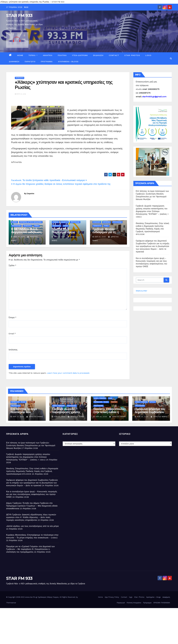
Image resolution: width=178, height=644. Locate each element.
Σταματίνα (30, 194)
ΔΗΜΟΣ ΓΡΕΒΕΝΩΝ (59, 406)
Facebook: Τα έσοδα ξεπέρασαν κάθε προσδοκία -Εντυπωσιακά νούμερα (49, 180)
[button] (171, 58)
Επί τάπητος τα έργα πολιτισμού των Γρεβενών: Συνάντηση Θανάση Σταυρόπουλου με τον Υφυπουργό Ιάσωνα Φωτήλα (31, 445)
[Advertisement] (74, 625)
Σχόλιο (12, 265)
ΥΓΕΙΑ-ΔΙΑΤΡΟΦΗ (80, 55)
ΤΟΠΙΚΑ (33, 55)
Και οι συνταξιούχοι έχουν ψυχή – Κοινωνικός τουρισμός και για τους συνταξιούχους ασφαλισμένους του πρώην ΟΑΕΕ (32, 494)
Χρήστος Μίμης (35, 417)
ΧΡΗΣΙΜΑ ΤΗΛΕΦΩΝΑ (162, 603)
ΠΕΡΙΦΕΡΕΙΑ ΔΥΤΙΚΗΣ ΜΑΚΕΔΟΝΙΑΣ (31, 222)
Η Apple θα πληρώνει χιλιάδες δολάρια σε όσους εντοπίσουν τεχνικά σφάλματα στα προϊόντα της (61, 184)
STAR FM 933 (19, 15)
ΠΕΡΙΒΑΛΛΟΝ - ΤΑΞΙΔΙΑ (18, 402)
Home (20, 55)
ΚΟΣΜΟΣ (15, 222)
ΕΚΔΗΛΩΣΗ (98, 55)
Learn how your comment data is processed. (68, 373)
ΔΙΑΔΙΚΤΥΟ (65, 222)
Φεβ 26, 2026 (19, 237)
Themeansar (11, 603)
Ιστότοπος (13, 350)
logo (148, 55)
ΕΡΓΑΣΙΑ (152, 402)
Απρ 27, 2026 (18, 417)
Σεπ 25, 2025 (100, 237)
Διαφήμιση (14, 62)
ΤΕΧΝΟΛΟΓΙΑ (20, 78)
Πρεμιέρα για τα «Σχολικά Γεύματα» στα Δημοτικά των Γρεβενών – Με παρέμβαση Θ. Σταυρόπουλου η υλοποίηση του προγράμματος (30, 549)
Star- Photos (132, 55)
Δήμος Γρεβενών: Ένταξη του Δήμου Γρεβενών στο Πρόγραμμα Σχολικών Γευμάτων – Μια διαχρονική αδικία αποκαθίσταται (32, 506)
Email (12, 334)
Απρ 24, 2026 (60, 417)
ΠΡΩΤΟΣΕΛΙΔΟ (16, 226)
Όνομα (12, 317)
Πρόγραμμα (47, 62)
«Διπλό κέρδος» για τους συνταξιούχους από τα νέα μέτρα (32, 526)
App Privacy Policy (112, 597)
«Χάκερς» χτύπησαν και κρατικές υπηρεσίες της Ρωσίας (64, 85)
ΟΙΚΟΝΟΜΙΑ (107, 222)
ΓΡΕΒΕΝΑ (56, 222)
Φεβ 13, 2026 (60, 237)
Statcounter (142, 291)
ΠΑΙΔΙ (110, 398)
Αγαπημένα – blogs (68, 62)
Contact (114, 55)
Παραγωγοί (30, 62)
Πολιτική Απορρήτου (134, 603)
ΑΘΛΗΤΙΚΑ (48, 55)
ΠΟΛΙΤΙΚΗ (62, 55)
